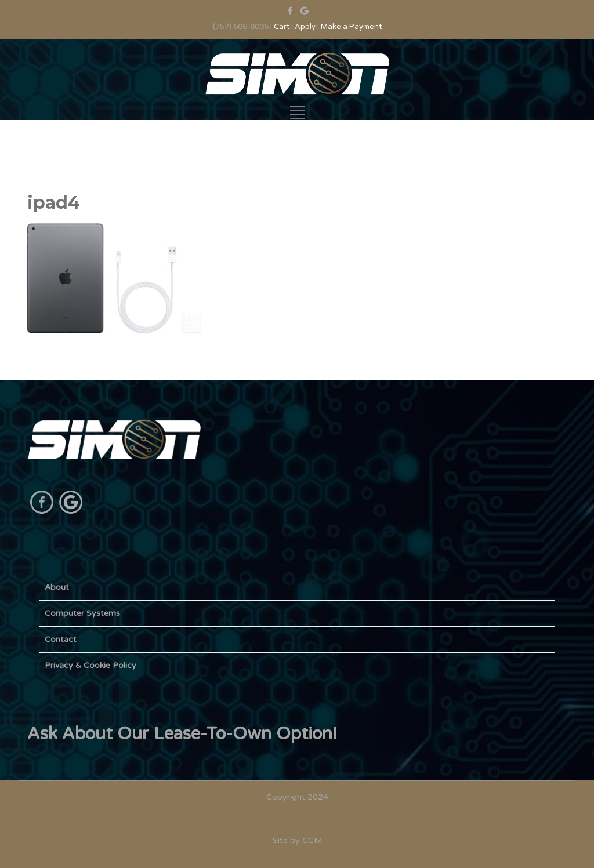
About (57, 587)
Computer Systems (82, 613)
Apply (305, 27)
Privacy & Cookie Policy (90, 665)
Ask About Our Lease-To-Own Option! (182, 734)
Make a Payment (351, 27)
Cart (282, 27)
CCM (312, 840)
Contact (61, 639)
